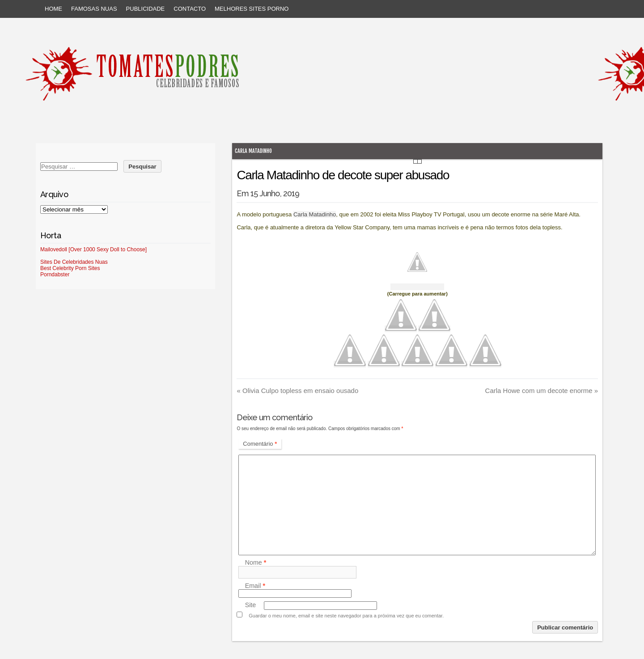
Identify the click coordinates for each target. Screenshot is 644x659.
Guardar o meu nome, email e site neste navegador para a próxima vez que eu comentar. (346, 616)
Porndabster (55, 275)
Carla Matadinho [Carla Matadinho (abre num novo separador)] (315, 214)
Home (53, 9)
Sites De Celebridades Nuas (74, 262)
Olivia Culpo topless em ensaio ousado (297, 391)
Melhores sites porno (252, 9)
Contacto (190, 9)
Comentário (260, 444)
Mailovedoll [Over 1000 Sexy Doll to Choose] (93, 249)
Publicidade (146, 9)
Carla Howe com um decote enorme (542, 391)
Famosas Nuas (94, 9)
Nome (256, 562)
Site (251, 605)
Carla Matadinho (253, 151)
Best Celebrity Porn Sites (70, 268)
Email (255, 586)
